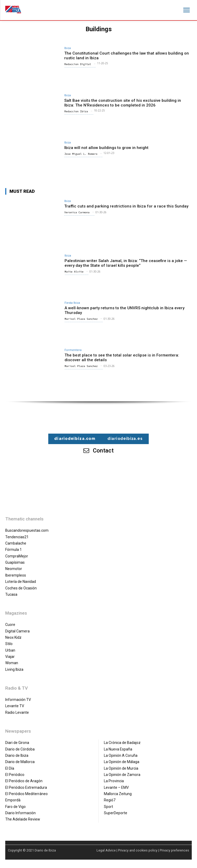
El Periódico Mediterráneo (26, 794)
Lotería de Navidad (21, 582)
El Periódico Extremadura (26, 787)
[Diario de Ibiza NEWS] (13, 10)
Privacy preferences (174, 850)
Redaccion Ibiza (76, 111)
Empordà (13, 800)
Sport (108, 807)
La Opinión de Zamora (122, 775)
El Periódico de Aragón (24, 781)
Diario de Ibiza (17, 755)
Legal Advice (106, 850)
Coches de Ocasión (21, 588)
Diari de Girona (17, 743)
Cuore (10, 625)
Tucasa (11, 594)
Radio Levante (17, 712)
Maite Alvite (74, 272)
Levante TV (15, 706)
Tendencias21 (17, 537)
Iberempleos (16, 575)
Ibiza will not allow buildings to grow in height (106, 148)
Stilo (9, 644)
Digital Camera (17, 631)
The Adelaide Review (23, 819)
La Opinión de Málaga (122, 762)
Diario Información (20, 813)
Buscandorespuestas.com (27, 530)
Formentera (73, 350)
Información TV (18, 700)
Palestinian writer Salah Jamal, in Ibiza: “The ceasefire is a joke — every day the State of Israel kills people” (126, 263)
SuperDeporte (116, 813)
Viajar (10, 657)
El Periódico (15, 775)
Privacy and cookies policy (138, 850)
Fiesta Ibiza (72, 303)
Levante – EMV (116, 787)
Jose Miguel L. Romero (81, 154)
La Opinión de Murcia (121, 768)
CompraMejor (17, 556)
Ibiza (68, 48)
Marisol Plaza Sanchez (81, 319)
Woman (12, 663)
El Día (10, 768)
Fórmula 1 (14, 550)
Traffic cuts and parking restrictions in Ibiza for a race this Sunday (126, 206)
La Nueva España (118, 749)
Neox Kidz (13, 637)
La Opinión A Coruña (121, 755)
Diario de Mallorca (20, 762)
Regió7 (110, 800)
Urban (10, 650)
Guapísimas (15, 562)
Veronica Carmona (77, 212)
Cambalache (16, 543)
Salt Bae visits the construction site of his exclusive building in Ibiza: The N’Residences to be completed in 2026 (123, 103)
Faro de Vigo (15, 807)
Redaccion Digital (78, 64)
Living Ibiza (14, 669)
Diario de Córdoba (20, 749)
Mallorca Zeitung (118, 794)
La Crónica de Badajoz (122, 743)
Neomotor (14, 569)
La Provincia (114, 781)
